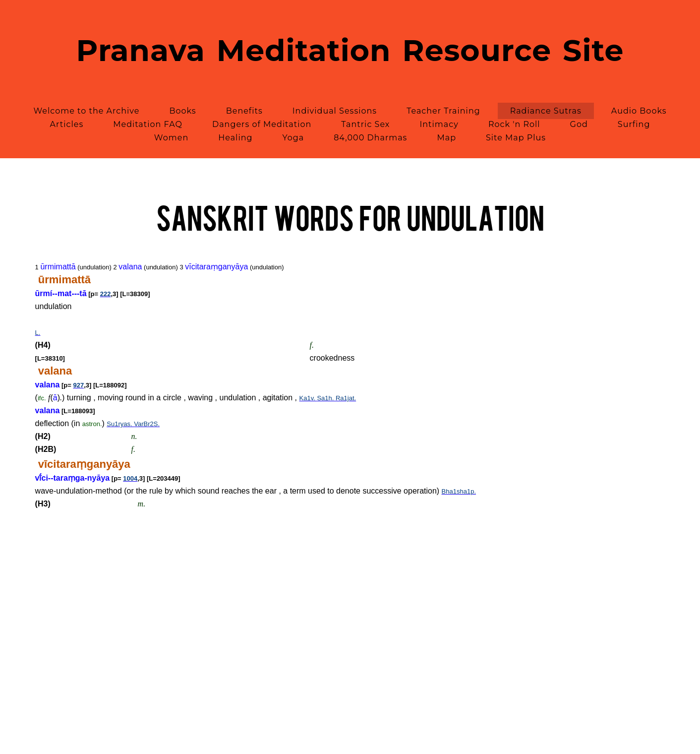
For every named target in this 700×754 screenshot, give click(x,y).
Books (182, 111)
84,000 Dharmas (370, 138)
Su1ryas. (120, 424)
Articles (67, 124)
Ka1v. (308, 398)
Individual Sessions (335, 111)
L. (38, 333)
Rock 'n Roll (514, 124)
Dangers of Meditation (262, 124)
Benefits (244, 111)
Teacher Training (443, 111)
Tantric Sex (365, 124)
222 (106, 294)
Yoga (293, 138)
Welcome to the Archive (86, 111)
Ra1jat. (346, 398)
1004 (130, 478)
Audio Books (639, 111)
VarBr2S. (147, 424)
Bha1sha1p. (459, 491)
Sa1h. (326, 398)
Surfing (634, 124)
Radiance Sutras (546, 111)
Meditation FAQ (148, 124)
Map (446, 138)
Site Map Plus (516, 138)
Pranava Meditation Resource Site (350, 50)
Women (171, 138)
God (579, 124)
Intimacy (439, 124)
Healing (235, 138)
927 (79, 385)
